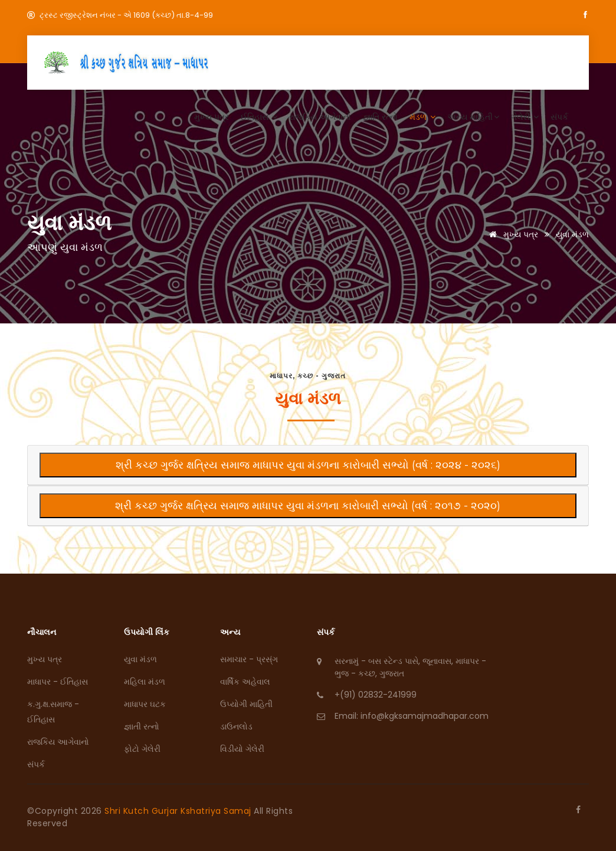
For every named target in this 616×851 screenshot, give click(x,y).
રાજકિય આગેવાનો (320, 117)
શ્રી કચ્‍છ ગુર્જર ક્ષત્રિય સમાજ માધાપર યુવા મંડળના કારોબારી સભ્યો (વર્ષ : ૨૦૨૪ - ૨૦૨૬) (308, 465)
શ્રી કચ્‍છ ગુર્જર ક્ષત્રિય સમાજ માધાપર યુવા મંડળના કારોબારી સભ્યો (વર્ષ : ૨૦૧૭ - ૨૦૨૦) (308, 506)
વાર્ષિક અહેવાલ (245, 682)
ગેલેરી (525, 117)
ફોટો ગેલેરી (142, 749)
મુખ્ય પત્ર (212, 117)
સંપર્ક (559, 117)
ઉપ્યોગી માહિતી (246, 704)
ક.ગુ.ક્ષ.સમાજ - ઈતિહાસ (53, 712)
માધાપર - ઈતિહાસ (58, 682)
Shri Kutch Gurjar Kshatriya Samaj (179, 811)
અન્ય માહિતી (473, 117)
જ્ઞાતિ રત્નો (380, 117)
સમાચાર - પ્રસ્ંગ (249, 659)
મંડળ (422, 117)
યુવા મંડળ (140, 659)
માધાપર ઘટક (145, 704)
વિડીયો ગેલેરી (242, 749)
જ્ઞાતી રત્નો (142, 726)
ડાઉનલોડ (236, 726)
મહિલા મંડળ (145, 682)
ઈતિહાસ (259, 117)
